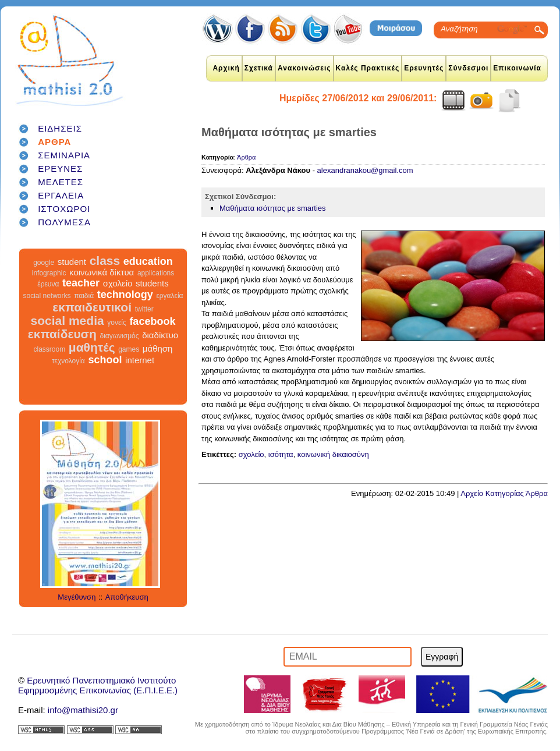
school (105, 360)
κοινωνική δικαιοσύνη (333, 454)
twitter (144, 309)
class (105, 261)
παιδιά (84, 296)
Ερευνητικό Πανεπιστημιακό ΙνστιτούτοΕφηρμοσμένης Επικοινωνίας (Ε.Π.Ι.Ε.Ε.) (98, 685)
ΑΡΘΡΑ (54, 142)
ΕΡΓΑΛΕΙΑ (61, 195)
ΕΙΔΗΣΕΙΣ (60, 128)
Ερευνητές (424, 68)
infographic (49, 273)
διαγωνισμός (119, 336)
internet (140, 360)
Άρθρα (246, 157)
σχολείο (118, 283)
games (129, 349)
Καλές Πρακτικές (368, 68)
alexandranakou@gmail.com (365, 170)
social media (68, 320)
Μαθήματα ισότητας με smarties (273, 208)
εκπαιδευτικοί (92, 307)
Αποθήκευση (127, 597)
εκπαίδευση (62, 334)
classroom (50, 349)
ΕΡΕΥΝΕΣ (60, 169)
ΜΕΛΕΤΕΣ (61, 182)
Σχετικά (259, 68)
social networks (47, 296)
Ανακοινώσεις (304, 68)
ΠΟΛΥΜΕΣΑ (64, 222)
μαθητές (92, 347)
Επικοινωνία (517, 68)
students (152, 283)
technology (125, 295)
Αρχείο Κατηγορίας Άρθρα (504, 493)
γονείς (116, 323)
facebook (152, 321)
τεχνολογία (68, 361)
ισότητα (281, 454)
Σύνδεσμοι (468, 68)
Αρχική (226, 68)
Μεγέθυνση (77, 597)
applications (156, 273)
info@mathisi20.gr (83, 710)
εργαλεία (169, 296)
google (44, 263)
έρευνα (48, 284)
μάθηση (158, 348)
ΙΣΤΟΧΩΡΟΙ (64, 209)
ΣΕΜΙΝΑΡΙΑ (64, 155)
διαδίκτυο (160, 335)
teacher (81, 283)
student (72, 262)
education (148, 261)
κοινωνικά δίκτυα (102, 272)
